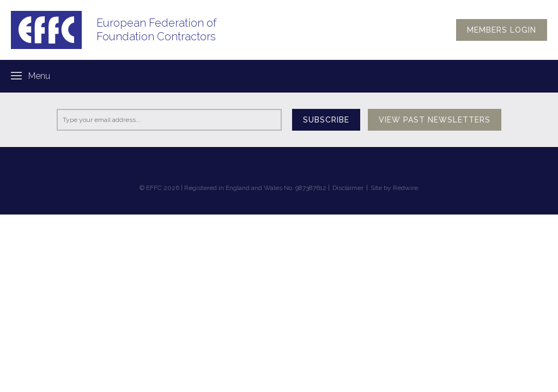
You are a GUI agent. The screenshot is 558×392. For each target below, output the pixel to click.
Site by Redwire (394, 188)
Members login (502, 30)
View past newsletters (435, 120)
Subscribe (326, 120)
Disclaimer (348, 188)
